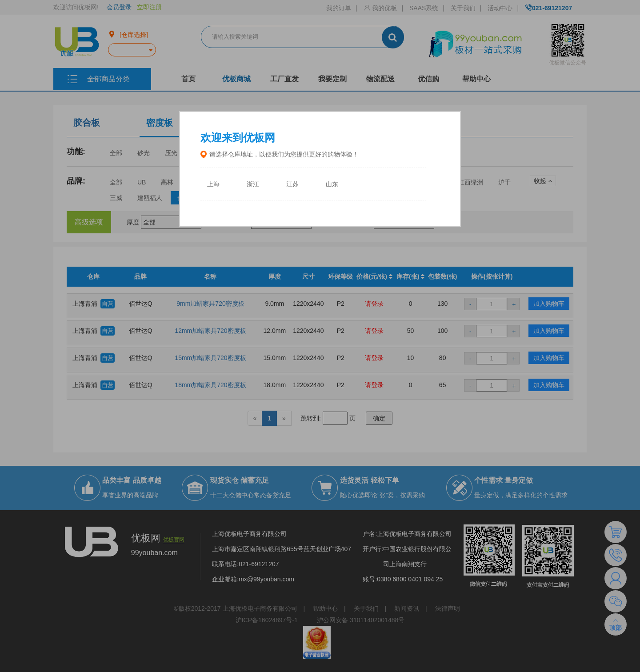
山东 (332, 184)
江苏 (292, 184)
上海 (213, 184)
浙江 (253, 184)
